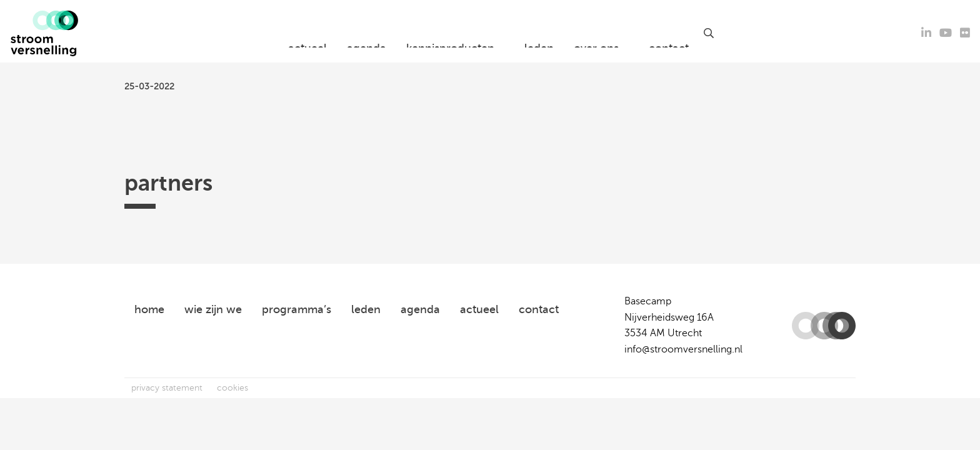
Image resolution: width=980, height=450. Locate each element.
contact (669, 33)
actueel (307, 33)
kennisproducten (450, 33)
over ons (596, 33)
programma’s (297, 309)
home (149, 309)
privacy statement (167, 388)
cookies (232, 388)
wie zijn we (213, 309)
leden (539, 33)
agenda (367, 33)
